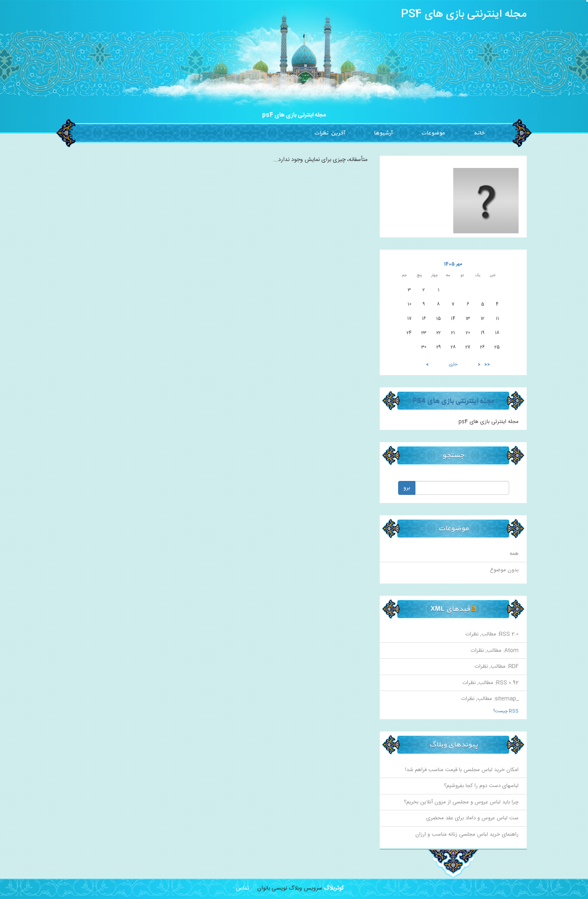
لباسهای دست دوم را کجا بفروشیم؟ (481, 786)
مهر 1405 (453, 264)
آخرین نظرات (329, 133)
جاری (453, 365)
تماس (243, 888)
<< (487, 365)
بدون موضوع (504, 570)
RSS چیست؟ (506, 711)
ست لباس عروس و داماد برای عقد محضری (472, 818)
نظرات (472, 634)
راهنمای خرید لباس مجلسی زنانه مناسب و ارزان (467, 834)
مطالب (489, 634)
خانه (479, 133)
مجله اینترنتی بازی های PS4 (464, 15)
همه (514, 554)
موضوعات (433, 133)
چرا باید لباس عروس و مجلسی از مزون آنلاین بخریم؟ (461, 802)
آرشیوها (383, 133)
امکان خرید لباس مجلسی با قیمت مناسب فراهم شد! (462, 770)
